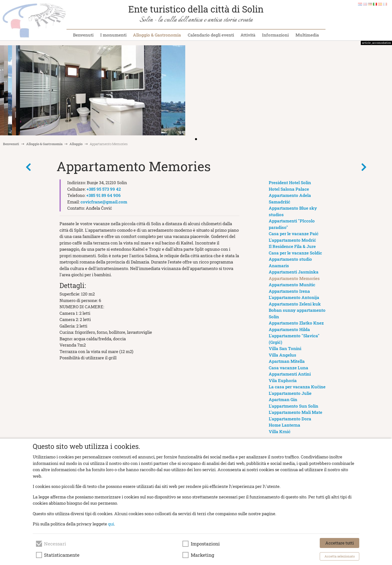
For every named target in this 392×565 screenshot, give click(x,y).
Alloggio (76, 144)
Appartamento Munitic (292, 285)
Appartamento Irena (289, 291)
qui (111, 524)
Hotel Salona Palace (289, 189)
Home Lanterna (284, 425)
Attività (248, 35)
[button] (386, 91)
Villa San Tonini (285, 348)
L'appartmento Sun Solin (293, 406)
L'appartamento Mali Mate (295, 412)
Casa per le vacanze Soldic (295, 253)
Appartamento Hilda (289, 329)
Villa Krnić (280, 432)
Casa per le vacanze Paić (294, 234)
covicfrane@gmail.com (104, 202)
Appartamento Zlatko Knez (296, 323)
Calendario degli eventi (211, 35)
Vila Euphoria (283, 380)
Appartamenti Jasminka (294, 272)
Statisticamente (62, 555)
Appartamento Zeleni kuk (295, 304)
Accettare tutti (339, 543)
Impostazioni (205, 544)
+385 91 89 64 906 (103, 195)
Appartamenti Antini (290, 374)
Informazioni (275, 35)
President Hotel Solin (290, 183)
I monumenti (113, 35)
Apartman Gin (283, 399)
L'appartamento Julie (290, 393)
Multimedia (307, 35)
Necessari (55, 544)
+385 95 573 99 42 (104, 189)
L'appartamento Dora (290, 419)
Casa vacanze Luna (288, 368)
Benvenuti (83, 35)
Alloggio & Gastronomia (157, 35)
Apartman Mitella (287, 361)
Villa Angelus (282, 355)
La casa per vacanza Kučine (297, 387)
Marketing (202, 555)
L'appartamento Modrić (292, 240)
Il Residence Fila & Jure (292, 246)
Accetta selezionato (340, 556)
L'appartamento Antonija (294, 297)
